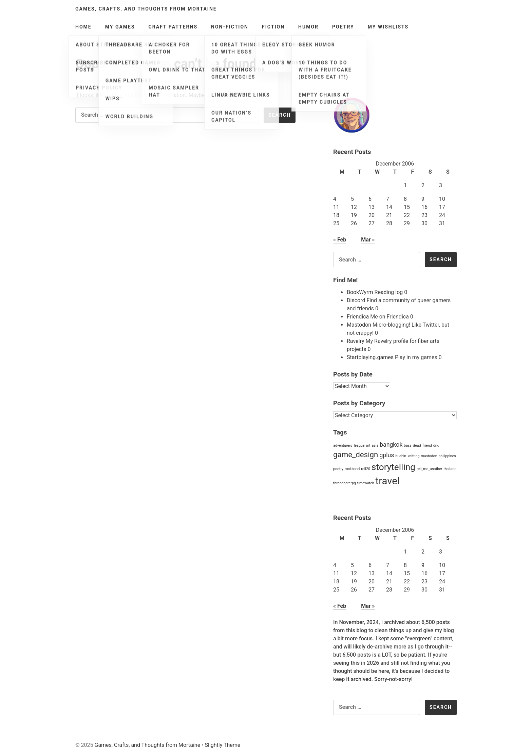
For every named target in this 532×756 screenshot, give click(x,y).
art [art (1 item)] (368, 445)
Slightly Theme (223, 745)
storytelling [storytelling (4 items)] (393, 467)
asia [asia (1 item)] (375, 445)
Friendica (358, 317)
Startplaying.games (370, 357)
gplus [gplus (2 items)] (387, 455)
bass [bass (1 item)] (408, 445)
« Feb (340, 240)
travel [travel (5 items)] (388, 481)
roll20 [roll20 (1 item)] (366, 469)
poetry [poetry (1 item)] (338, 469)
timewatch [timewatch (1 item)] (366, 483)
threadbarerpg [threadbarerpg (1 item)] (345, 483)
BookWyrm (360, 292)
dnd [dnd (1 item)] (436, 445)
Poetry (343, 27)
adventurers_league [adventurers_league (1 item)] (349, 445)
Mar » (368, 240)
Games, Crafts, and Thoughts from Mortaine (146, 9)
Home (83, 27)
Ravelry (356, 341)
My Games (120, 27)
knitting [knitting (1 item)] (413, 456)
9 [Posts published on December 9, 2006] (423, 199)
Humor (308, 27)
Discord (356, 300)
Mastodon (359, 325)
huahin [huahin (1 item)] (401, 456)
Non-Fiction (230, 27)
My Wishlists (388, 27)
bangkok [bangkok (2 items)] (391, 445)
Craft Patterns (173, 27)
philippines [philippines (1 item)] (447, 456)
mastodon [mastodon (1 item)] (429, 456)
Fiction (273, 27)
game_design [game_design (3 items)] (356, 454)
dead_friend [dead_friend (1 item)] (422, 445)
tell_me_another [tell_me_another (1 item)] (429, 469)
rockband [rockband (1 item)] (352, 469)
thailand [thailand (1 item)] (450, 469)
